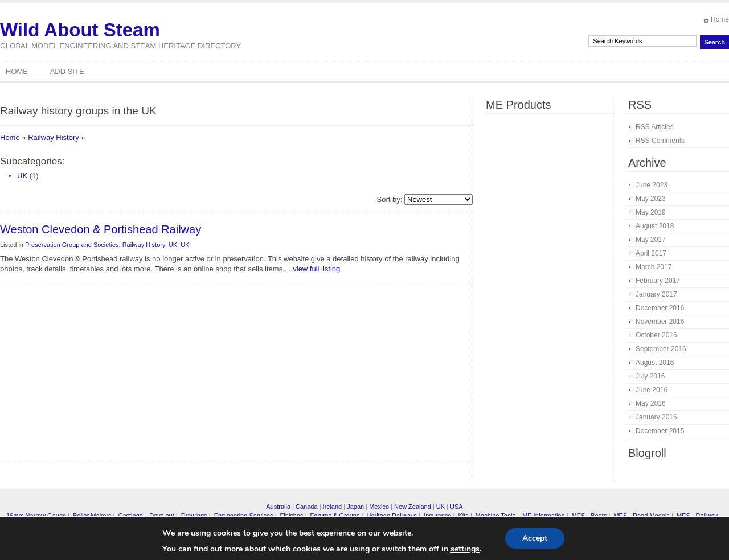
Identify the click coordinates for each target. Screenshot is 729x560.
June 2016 (652, 390)
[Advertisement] (140, 377)
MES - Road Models (641, 516)
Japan (355, 507)
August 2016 (655, 363)
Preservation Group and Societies (72, 245)
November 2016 (660, 322)
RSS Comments (660, 141)
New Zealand (413, 507)
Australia (278, 507)
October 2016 (656, 335)
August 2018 (655, 226)
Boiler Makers (92, 516)
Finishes (292, 516)
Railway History (54, 137)
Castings (130, 516)
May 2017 (651, 240)
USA (456, 507)
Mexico (379, 507)
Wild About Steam (80, 30)
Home (720, 19)
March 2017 (654, 267)
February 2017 (658, 281)
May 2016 (651, 403)
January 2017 (656, 294)
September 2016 (661, 349)
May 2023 (651, 199)
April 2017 (651, 253)
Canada (307, 507)
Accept (535, 538)
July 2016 (650, 376)
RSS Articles (655, 127)
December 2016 (660, 308)
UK (22, 176)
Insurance (437, 516)
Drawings (194, 516)
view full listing (316, 269)
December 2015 (660, 431)
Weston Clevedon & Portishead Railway (101, 229)
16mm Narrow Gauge (36, 516)
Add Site (67, 71)
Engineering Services (244, 516)
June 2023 (652, 185)
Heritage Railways (392, 516)
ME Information (544, 516)
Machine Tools (495, 516)
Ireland (333, 507)
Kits (463, 516)
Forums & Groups (335, 516)
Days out (161, 516)
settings (465, 549)
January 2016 (656, 417)
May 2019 (651, 212)
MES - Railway (697, 516)
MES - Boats (589, 516)
